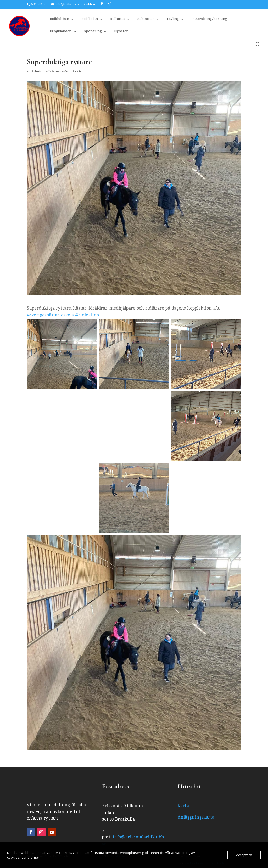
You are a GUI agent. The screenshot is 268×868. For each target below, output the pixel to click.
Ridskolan (90, 20)
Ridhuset (118, 20)
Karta (183, 806)
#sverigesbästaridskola (50, 315)
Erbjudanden (61, 32)
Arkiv (77, 72)
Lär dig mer (30, 857)
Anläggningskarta (196, 818)
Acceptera (244, 855)
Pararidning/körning (209, 20)
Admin (37, 72)
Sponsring (93, 32)
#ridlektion (87, 315)
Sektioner (146, 20)
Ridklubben (59, 20)
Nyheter (121, 32)
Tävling (173, 20)
